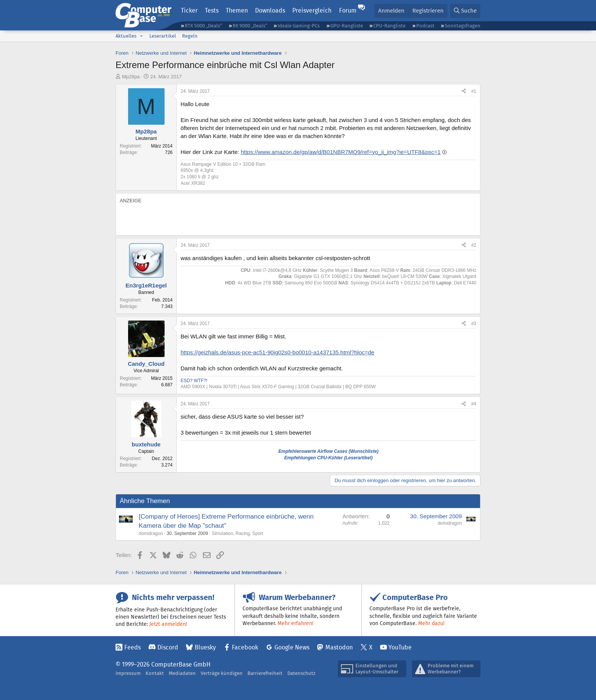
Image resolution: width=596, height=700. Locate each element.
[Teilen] (464, 91)
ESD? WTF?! (194, 381)
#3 (474, 324)
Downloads (270, 10)
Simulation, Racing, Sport (237, 533)
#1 (474, 91)
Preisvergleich (312, 10)
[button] (141, 36)
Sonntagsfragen (463, 26)
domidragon (151, 533)
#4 (474, 404)
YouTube (400, 647)
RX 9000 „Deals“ (250, 26)
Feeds (132, 647)
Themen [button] (237, 10)
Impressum (128, 673)
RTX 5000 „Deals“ (203, 26)
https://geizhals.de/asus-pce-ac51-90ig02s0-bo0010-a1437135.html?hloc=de (277, 352)
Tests (212, 10)
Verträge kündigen (222, 673)
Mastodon (339, 647)
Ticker (189, 10)
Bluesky (205, 647)
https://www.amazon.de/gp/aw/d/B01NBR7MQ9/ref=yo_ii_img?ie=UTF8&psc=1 (341, 152)
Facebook (245, 647)
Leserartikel (163, 36)
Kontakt (155, 673)
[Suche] (465, 11)
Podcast (425, 26)
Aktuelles (126, 36)
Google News (292, 647)
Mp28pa (131, 77)
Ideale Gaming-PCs (299, 26)
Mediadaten (182, 673)
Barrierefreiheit (265, 673)
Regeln (190, 36)
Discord (168, 647)
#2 (474, 245)
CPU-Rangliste (389, 26)
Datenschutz (301, 673)
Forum (348, 10)
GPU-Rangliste (347, 26)
